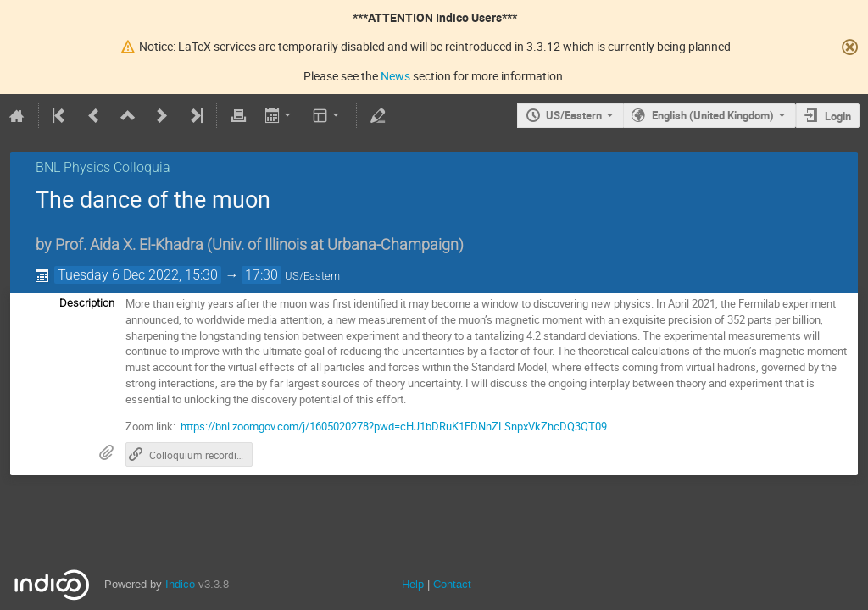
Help (413, 584)
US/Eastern (574, 115)
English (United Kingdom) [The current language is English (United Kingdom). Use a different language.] (713, 115)
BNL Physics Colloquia (103, 167)
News (395, 76)
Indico (180, 584)
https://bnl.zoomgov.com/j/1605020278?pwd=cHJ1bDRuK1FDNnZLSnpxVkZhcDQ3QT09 (394, 426)
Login (838, 116)
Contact (452, 584)
